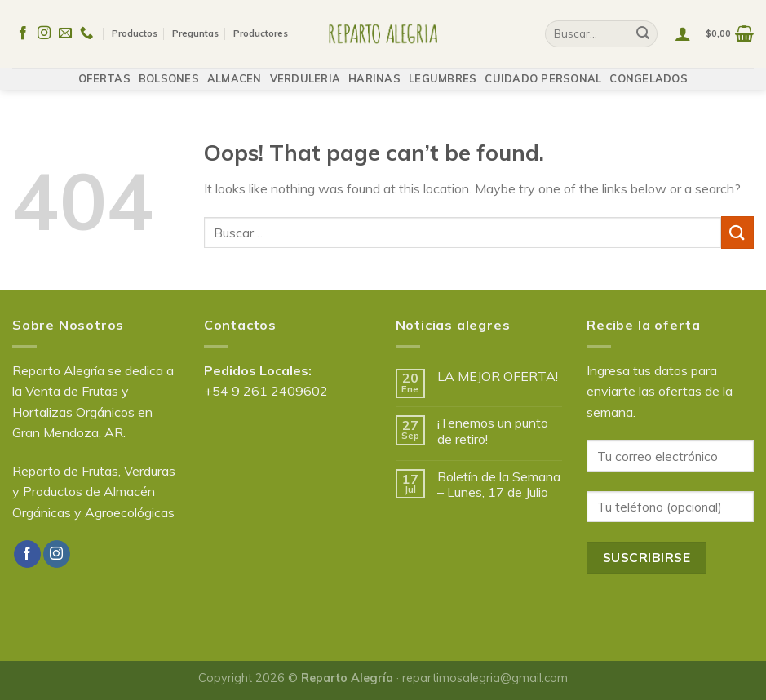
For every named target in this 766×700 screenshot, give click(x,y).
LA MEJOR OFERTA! (498, 377)
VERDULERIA (306, 71)
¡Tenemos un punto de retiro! (493, 431)
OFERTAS (104, 71)
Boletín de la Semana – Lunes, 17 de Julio (499, 485)
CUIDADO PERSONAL (543, 71)
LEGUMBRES (443, 71)
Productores (261, 29)
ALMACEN (235, 71)
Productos (135, 29)
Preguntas (195, 29)
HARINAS (374, 71)
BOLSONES (169, 71)
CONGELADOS (649, 71)
